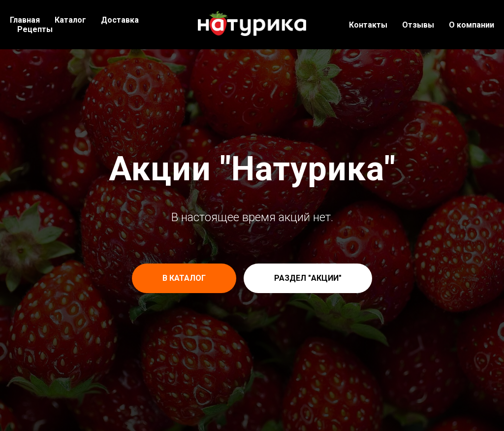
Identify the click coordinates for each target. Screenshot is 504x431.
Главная (25, 20)
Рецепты (35, 29)
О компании (472, 25)
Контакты (368, 25)
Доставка (120, 20)
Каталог (70, 20)
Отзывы (418, 25)
